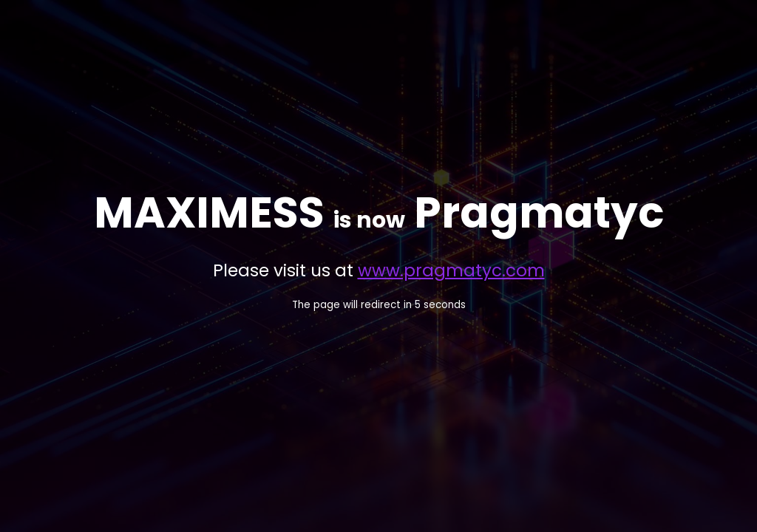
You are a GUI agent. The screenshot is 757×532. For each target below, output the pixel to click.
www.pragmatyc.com (451, 270)
